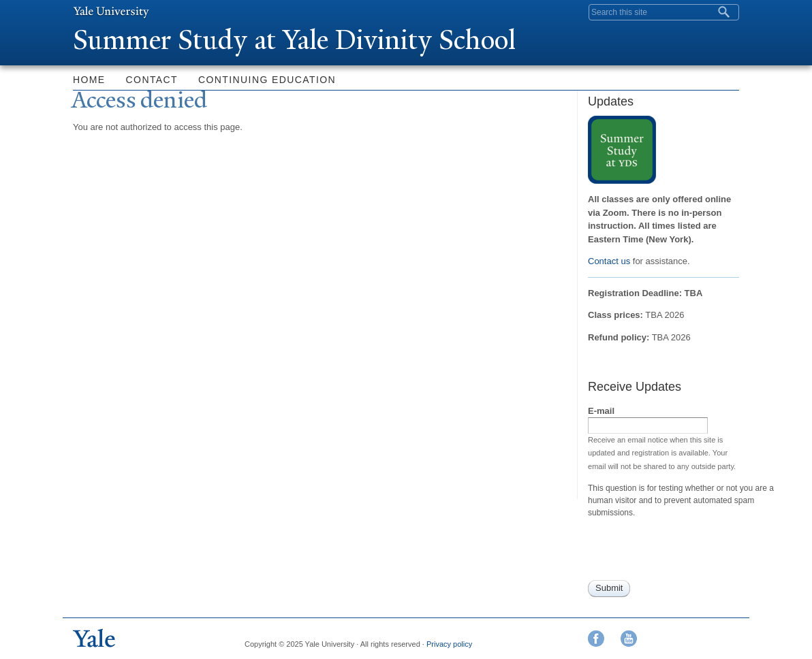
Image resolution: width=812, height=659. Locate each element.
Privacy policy (449, 644)
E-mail (601, 411)
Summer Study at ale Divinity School (294, 40)
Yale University (111, 12)
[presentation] (691, 553)
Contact (152, 80)
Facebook (596, 639)
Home (89, 80)
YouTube (629, 639)
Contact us (609, 261)
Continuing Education (267, 80)
